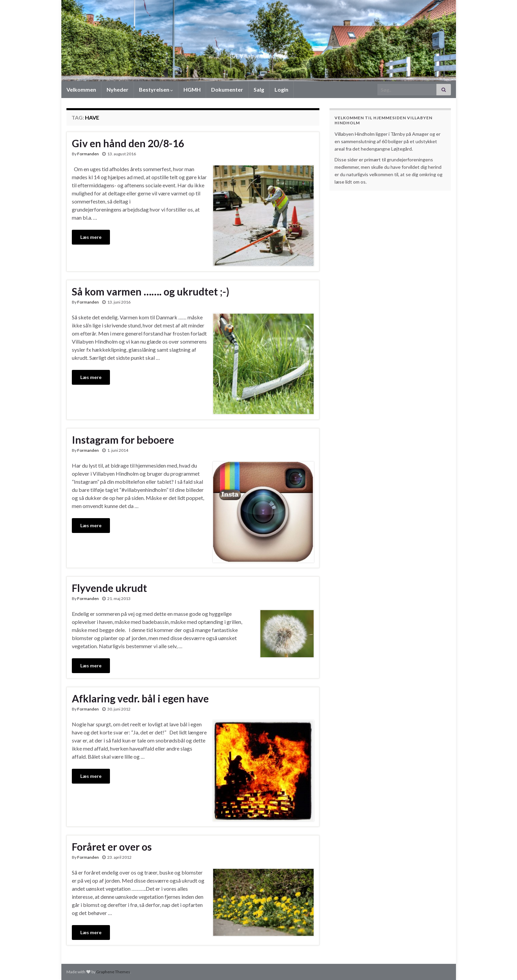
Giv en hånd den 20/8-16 (128, 143)
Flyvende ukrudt (109, 588)
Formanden (88, 154)
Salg (259, 89)
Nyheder (118, 89)
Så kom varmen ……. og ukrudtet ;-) (151, 291)
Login (281, 89)
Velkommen (81, 89)
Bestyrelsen (156, 89)
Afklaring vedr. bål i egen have (140, 698)
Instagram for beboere (123, 440)
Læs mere (91, 237)
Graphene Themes (113, 972)
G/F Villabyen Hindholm (258, 54)
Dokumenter (227, 89)
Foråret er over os (112, 847)
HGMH (192, 89)
